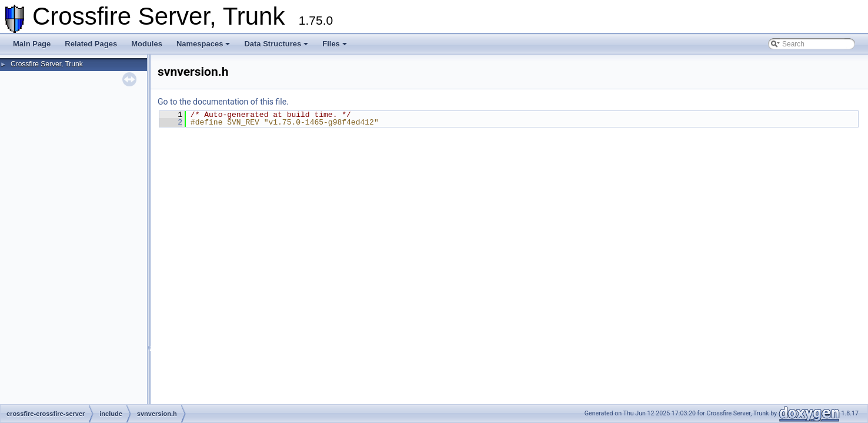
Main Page (32, 44)
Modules (147, 44)
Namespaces (203, 44)
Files (335, 44)
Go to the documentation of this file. (223, 102)
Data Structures (276, 44)
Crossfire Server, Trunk (47, 64)
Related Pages (91, 44)
